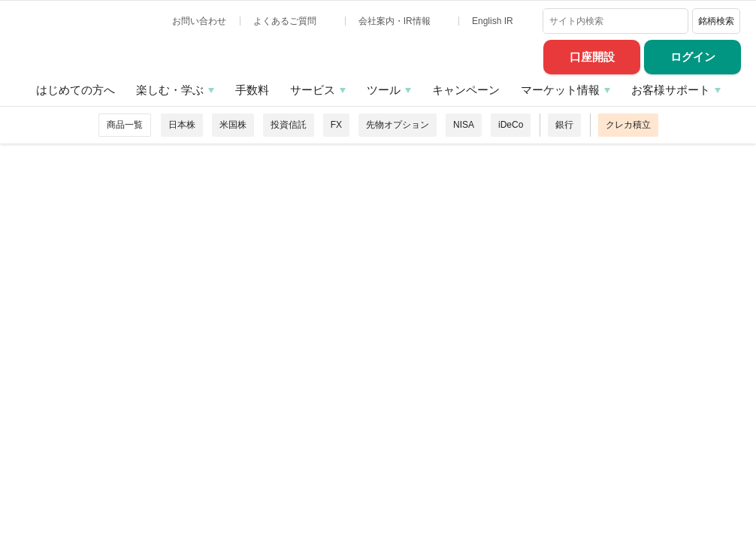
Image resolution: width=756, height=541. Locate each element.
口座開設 (592, 57)
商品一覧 (125, 125)
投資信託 (289, 125)
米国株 (233, 125)
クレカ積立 (628, 125)
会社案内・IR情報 (396, 21)
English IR (494, 21)
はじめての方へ (76, 90)
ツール (384, 90)
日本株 (182, 125)
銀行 (564, 125)
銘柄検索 (716, 21)
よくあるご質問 (286, 21)
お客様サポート (671, 90)
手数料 (252, 90)
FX (336, 125)
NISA (464, 125)
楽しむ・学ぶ (170, 90)
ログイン (693, 57)
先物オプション (398, 125)
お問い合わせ (199, 21)
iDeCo (511, 125)
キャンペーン (466, 90)
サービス (313, 90)
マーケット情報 (560, 90)
